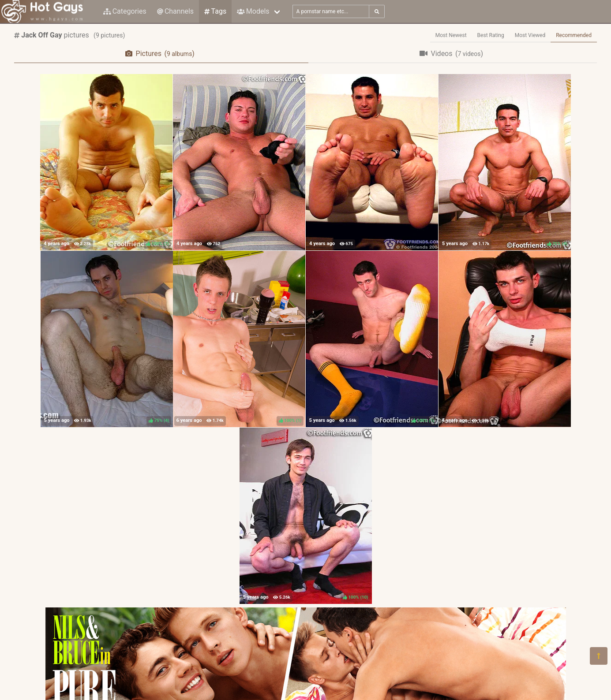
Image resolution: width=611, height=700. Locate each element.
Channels (175, 11)
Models (253, 11)
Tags (215, 11)
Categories (125, 11)
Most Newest (451, 35)
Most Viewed (530, 35)
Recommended (574, 35)
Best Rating (491, 35)
